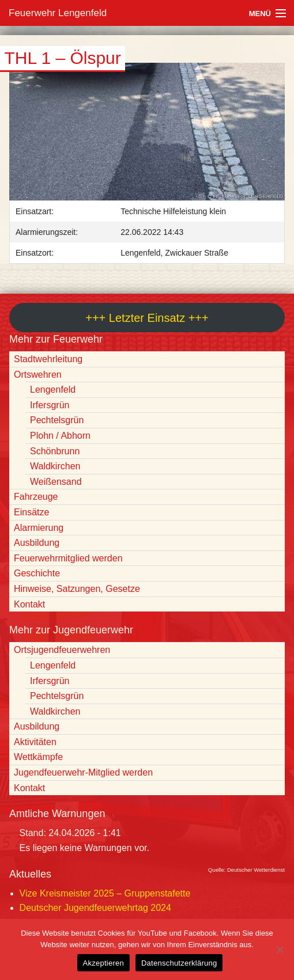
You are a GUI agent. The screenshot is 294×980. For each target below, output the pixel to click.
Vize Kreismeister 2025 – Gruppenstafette (105, 893)
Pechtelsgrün (57, 420)
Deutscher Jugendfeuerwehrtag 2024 (95, 908)
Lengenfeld (53, 390)
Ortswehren (38, 375)
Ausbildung (37, 543)
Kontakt (29, 604)
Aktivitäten (35, 742)
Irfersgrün (50, 405)
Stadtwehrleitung (48, 359)
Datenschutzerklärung (179, 963)
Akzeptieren (103, 963)
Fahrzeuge (36, 497)
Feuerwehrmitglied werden (68, 558)
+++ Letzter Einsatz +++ (147, 318)
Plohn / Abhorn (60, 436)
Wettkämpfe (38, 757)
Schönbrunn (55, 451)
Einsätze (31, 512)
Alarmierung (39, 528)
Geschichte (37, 573)
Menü (260, 14)
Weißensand (56, 482)
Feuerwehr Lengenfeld (58, 13)
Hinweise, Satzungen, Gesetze (77, 589)
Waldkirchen (55, 466)
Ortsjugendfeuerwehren (62, 650)
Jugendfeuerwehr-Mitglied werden (83, 772)
